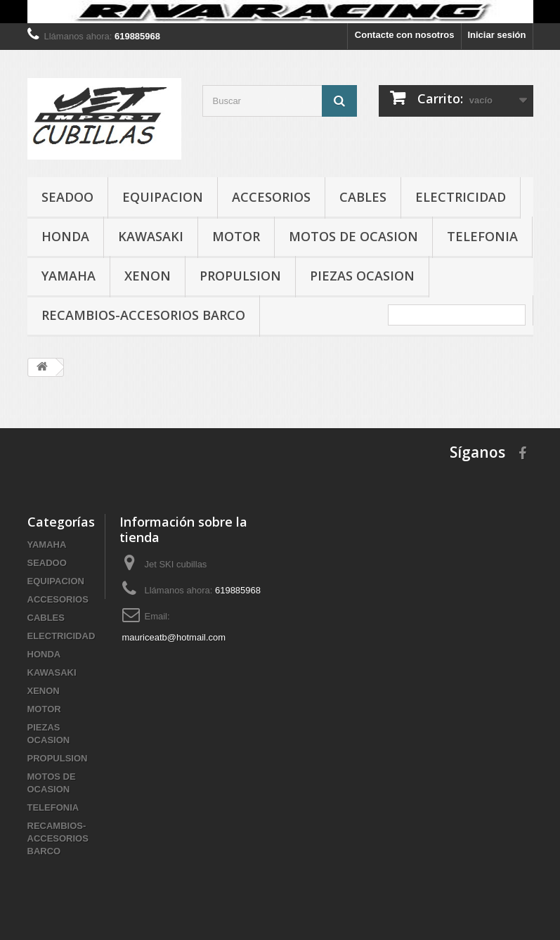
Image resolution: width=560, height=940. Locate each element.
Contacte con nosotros (405, 35)
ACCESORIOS (271, 197)
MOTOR (236, 236)
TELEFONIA (482, 236)
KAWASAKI (151, 236)
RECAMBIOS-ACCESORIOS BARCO (143, 315)
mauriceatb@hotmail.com (174, 637)
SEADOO (67, 197)
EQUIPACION (163, 197)
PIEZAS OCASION (362, 276)
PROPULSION (240, 276)
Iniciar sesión (496, 35)
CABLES (363, 197)
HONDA (65, 236)
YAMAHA (69, 276)
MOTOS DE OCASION (353, 236)
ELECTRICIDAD (461, 197)
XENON (148, 276)
